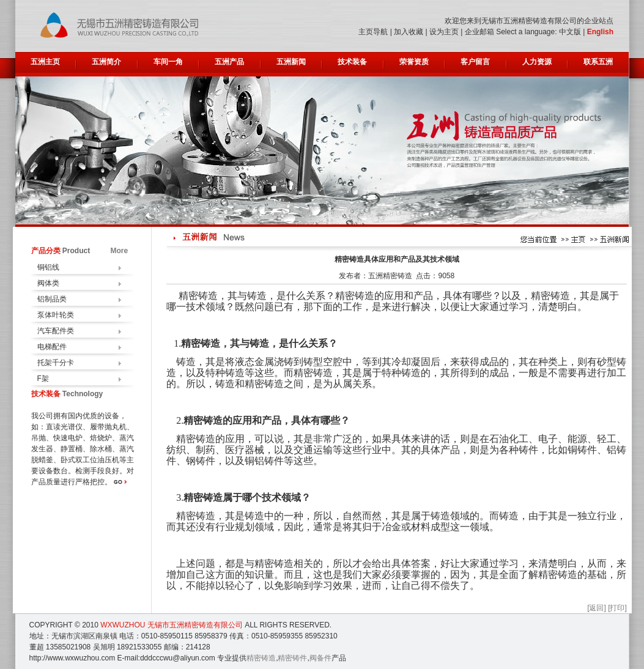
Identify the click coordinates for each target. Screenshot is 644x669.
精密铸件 (292, 658)
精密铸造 (261, 658)
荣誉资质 (414, 62)
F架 (43, 379)
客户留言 (475, 62)
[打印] (617, 608)
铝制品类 (52, 299)
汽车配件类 (56, 331)
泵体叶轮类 (56, 315)
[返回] (597, 608)
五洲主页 (45, 62)
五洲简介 (106, 62)
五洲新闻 (291, 62)
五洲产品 (229, 62)
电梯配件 (52, 347)
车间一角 (168, 62)
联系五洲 (598, 62)
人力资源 (537, 62)
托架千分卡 (56, 363)
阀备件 (320, 658)
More (120, 251)
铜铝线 (48, 267)
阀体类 (48, 283)
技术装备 (352, 62)
